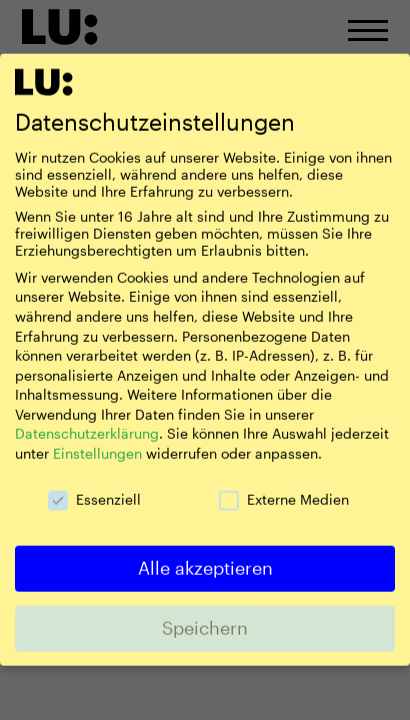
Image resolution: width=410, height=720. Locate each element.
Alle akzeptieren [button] (205, 553)
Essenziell (94, 484)
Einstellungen (97, 438)
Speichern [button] (205, 613)
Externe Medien (284, 484)
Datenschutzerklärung (87, 419)
